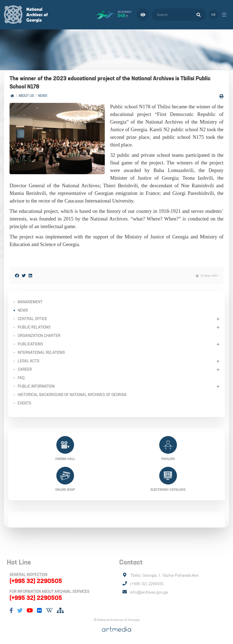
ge (213, 15)
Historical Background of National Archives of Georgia (72, 395)
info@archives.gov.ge (149, 592)
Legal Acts (29, 361)
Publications (30, 344)
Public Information (36, 386)
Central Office (32, 319)
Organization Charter (39, 336)
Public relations (34, 327)
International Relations (41, 352)
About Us (26, 95)
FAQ (21, 378)
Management (30, 302)
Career (25, 369)
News (43, 95)
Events (24, 403)
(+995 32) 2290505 (36, 581)
